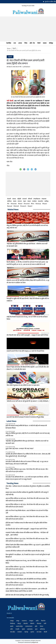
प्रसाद (15, 199)
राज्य (15, 43)
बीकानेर (32, 624)
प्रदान (30, 201)
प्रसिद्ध (47, 201)
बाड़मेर (12, 626)
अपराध (20, 43)
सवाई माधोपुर (19, 626)
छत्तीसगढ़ (42, 629)
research (24, 206)
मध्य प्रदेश (12, 632)
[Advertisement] (28, 29)
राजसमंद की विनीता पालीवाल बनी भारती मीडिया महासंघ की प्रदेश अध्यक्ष (25, 551)
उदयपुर (12, 621)
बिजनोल (43, 621)
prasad (10, 206)
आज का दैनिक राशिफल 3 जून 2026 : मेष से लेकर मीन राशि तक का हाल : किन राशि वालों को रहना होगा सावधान (27, 518)
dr (9, 204)
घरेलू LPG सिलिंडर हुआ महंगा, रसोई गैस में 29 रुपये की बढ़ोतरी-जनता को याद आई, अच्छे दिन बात (27, 227)
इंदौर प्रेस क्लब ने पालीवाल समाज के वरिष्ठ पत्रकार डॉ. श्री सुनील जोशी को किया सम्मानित (26, 524)
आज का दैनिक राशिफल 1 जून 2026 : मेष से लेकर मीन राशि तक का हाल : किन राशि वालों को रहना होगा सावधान (27, 568)
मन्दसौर (17, 629)
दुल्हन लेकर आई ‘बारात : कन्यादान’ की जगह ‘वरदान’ (20, 449)
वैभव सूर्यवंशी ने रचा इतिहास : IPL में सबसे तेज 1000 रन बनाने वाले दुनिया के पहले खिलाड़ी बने (28, 556)
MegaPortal (35, 642)
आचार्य (25, 199)
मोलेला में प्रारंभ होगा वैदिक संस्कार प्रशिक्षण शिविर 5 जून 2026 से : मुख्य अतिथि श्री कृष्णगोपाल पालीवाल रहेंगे (28, 546)
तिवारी (30, 199)
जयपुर (18, 621)
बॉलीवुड (51, 43)
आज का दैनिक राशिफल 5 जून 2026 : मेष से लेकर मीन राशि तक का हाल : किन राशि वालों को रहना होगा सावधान (27, 540)
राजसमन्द (24, 621)
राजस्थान (20, 632)
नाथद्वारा (31, 621)
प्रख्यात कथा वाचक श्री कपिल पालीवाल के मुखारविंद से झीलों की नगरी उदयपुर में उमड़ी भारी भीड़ (27, 493)
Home (9, 49)
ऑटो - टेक (32, 43)
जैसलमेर (26, 624)
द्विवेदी (20, 199)
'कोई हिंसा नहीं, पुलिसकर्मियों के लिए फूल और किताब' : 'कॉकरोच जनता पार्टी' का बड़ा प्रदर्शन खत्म (27, 245)
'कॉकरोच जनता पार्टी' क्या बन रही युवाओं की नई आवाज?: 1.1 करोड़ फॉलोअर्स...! (28, 401)
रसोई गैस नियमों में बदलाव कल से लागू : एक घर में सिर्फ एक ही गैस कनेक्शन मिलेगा (27, 318)
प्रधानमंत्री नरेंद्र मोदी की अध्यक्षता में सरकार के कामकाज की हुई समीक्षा (25, 417)
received (27, 204)
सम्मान (20, 201)
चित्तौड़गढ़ (12, 624)
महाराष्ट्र (26, 632)
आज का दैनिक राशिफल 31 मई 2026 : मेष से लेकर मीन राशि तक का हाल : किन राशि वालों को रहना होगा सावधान (27, 506)
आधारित (41, 201)
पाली (45, 624)
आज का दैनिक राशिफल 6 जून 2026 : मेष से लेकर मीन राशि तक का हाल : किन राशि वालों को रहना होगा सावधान (27, 470)
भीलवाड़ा (39, 624)
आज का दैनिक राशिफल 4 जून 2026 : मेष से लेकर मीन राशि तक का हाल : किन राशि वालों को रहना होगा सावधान (27, 584)
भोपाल (41, 626)
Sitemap (9, 616)
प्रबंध (15, 201)
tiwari (21, 204)
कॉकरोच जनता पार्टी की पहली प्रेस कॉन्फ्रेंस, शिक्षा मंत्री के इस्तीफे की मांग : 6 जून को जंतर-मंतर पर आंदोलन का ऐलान (28, 281)
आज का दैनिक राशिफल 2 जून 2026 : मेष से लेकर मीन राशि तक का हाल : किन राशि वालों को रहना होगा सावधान (27, 574)
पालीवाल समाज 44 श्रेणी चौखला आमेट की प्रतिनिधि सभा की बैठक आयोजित (26, 579)
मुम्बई (23, 629)
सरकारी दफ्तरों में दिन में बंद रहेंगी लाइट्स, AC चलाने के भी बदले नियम (25, 351)
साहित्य (35, 201)
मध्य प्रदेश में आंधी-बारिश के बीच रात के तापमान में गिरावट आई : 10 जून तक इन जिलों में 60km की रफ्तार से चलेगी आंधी (27, 463)
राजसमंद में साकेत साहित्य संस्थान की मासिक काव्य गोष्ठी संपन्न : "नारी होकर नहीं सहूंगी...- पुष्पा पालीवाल (27, 534)
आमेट (37, 621)
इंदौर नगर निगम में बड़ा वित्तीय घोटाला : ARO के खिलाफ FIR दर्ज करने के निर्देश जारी (27, 512)
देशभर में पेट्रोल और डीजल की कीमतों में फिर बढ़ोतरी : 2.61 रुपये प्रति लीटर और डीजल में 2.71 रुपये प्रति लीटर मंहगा (28, 368)
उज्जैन (12, 629)
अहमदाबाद (30, 629)
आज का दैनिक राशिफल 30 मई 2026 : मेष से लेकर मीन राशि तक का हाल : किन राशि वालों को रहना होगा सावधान (27, 500)
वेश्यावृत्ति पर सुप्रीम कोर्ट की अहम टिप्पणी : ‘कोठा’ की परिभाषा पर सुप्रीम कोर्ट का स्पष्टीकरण (28, 300)
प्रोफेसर (10, 201)
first (33, 204)
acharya (39, 204)
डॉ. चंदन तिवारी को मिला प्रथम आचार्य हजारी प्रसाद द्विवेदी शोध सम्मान (24, 51)
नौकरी (39, 43)
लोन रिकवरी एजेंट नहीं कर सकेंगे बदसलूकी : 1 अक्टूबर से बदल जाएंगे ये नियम (27, 335)
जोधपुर (19, 624)
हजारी (10, 199)
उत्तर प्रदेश (39, 632)
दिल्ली (14, 49)
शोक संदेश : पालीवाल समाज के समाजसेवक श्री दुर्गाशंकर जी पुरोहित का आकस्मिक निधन (28, 487)
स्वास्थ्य (45, 43)
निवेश (26, 43)
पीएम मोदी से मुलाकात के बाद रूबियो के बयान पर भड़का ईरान (23, 385)
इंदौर (36, 626)
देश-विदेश (9, 43)
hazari (45, 204)
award (30, 206)
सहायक (44, 199)
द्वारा (25, 201)
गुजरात (32, 632)
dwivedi (17, 206)
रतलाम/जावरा (29, 626)
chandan (14, 204)
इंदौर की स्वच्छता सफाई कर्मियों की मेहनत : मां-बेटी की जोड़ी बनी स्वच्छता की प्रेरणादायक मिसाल (26, 427)
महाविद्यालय (37, 199)
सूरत (36, 629)
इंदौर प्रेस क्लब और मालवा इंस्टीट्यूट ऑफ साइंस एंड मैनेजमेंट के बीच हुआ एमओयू (27, 595)
